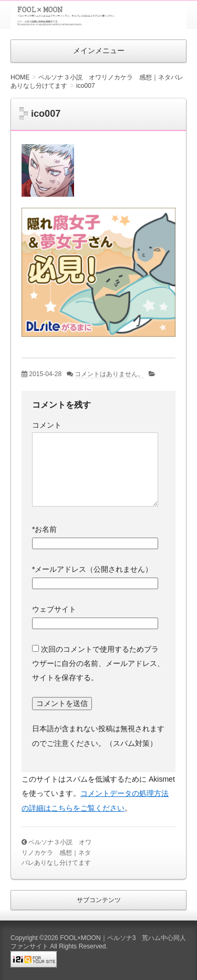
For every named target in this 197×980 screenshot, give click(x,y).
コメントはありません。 (109, 374)
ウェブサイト (54, 609)
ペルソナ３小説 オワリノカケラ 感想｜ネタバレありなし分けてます (56, 852)
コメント (47, 425)
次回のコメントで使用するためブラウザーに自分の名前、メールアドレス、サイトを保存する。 (98, 664)
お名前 (44, 529)
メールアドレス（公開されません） (92, 569)
